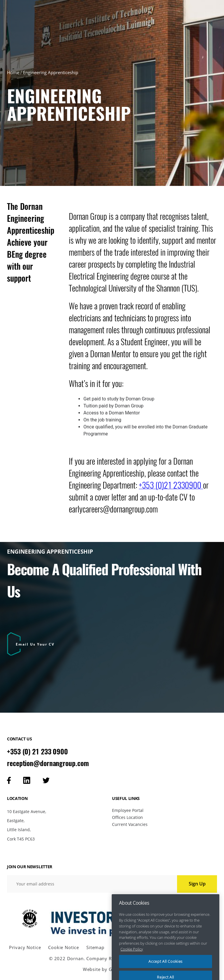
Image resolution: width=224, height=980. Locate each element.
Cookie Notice (64, 947)
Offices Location (127, 817)
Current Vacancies (130, 824)
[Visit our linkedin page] (27, 780)
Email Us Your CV (35, 644)
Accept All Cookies (166, 968)
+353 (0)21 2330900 (171, 485)
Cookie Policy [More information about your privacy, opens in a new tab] (132, 955)
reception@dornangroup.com (48, 763)
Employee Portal (128, 810)
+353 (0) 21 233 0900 (37, 751)
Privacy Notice (25, 947)
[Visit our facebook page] (9, 780)
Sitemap (95, 947)
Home (13, 72)
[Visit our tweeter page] (46, 780)
